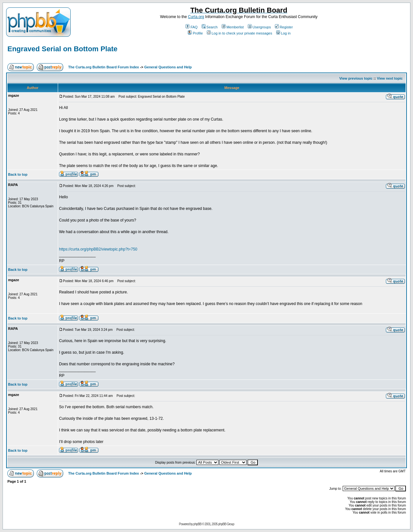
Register (284, 27)
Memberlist (233, 27)
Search (210, 27)
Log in (283, 33)
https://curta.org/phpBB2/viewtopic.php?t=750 (98, 249)
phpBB (197, 524)
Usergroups (259, 27)
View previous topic (356, 78)
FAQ (191, 27)
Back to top (18, 174)
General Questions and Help (168, 67)
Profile (195, 33)
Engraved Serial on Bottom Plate (62, 49)
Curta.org (196, 17)
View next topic (390, 78)
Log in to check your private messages (240, 33)
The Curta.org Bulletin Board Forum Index (103, 67)
